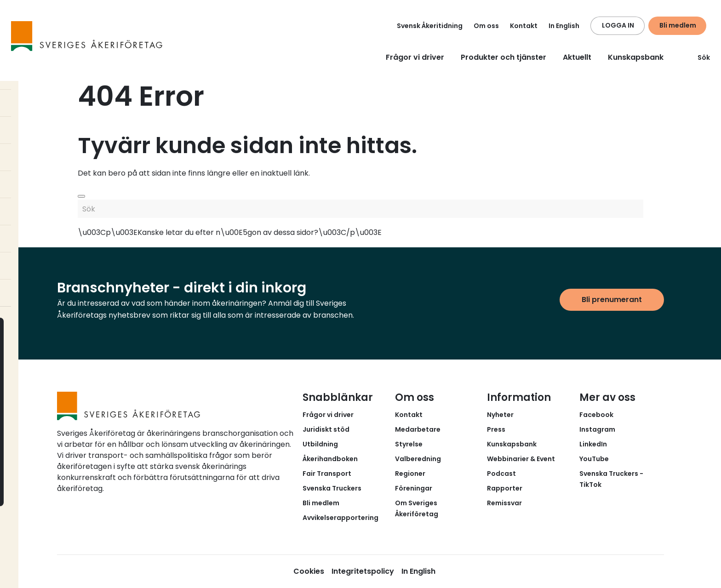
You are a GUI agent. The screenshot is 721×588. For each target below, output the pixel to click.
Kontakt (524, 26)
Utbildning (320, 444)
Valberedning (418, 459)
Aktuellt (577, 57)
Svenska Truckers (332, 488)
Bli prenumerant (612, 300)
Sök (698, 57)
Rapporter (505, 488)
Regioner (410, 474)
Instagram (597, 429)
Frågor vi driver (415, 57)
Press (496, 429)
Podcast (501, 474)
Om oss (486, 26)
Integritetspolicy (363, 571)
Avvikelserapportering (340, 518)
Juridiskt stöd (326, 429)
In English (564, 26)
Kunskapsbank (636, 57)
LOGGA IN (618, 25)
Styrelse (409, 444)
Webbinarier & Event (521, 459)
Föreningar (414, 488)
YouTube (594, 459)
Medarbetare (418, 429)
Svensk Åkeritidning (430, 26)
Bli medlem (678, 25)
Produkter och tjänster (504, 57)
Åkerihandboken (330, 459)
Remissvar (504, 503)
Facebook (596, 415)
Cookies (309, 571)
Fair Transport (327, 474)
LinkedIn (593, 444)
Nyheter (500, 415)
